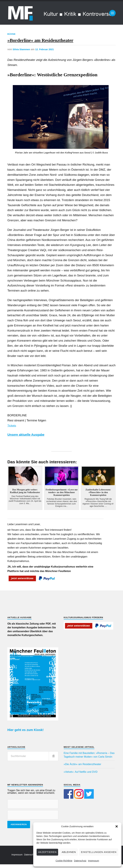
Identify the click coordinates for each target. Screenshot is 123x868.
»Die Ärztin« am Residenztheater (83, 767)
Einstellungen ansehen (99, 852)
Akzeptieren (47, 852)
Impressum (94, 861)
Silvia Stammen (22, 52)
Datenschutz (80, 861)
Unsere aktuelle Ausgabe (29, 437)
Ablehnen (69, 852)
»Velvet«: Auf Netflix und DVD (81, 775)
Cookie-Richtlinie (64, 861)
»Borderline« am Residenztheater (55, 42)
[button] (117, 826)
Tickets (12, 428)
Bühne (12, 34)
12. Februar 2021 (47, 52)
